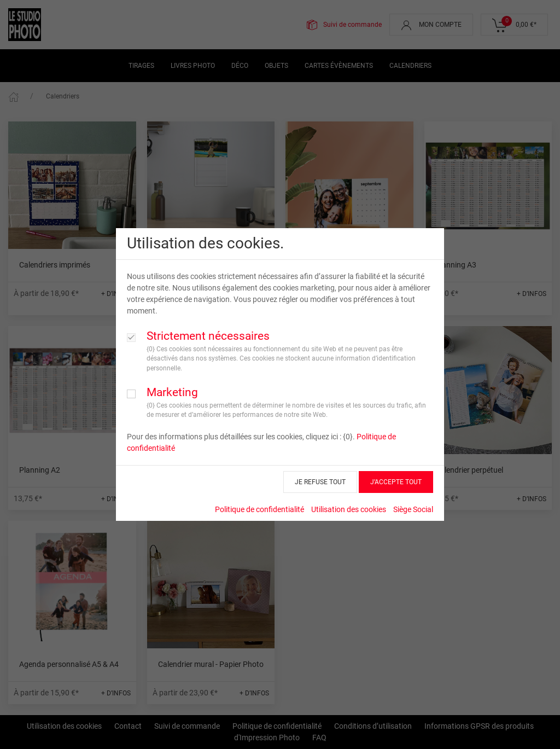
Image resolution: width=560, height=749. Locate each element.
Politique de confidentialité (259, 509)
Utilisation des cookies (349, 509)
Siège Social (413, 509)
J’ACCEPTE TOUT (396, 482)
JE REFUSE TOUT (320, 482)
